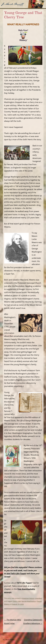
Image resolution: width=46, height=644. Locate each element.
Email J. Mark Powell (22, 640)
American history (28, 598)
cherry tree (17, 601)
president (39, 598)
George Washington (29, 601)
